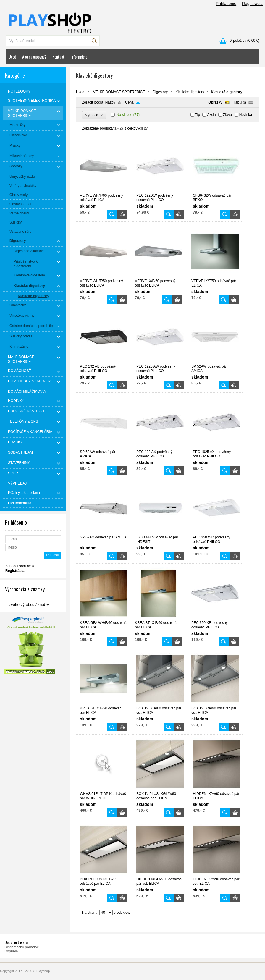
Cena (129, 102)
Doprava (11, 951)
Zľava (227, 115)
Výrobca (94, 115)
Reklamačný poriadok (21, 947)
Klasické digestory (190, 92)
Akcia (211, 115)
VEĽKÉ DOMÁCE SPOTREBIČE (119, 92)
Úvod (12, 57)
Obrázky (215, 102)
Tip (198, 115)
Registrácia (252, 4)
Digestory (160, 92)
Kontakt (58, 57)
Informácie (79, 57)
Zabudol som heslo (20, 566)
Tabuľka (240, 102)
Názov (110, 102)
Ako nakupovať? (34, 57)
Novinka (246, 115)
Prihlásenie (226, 4)
